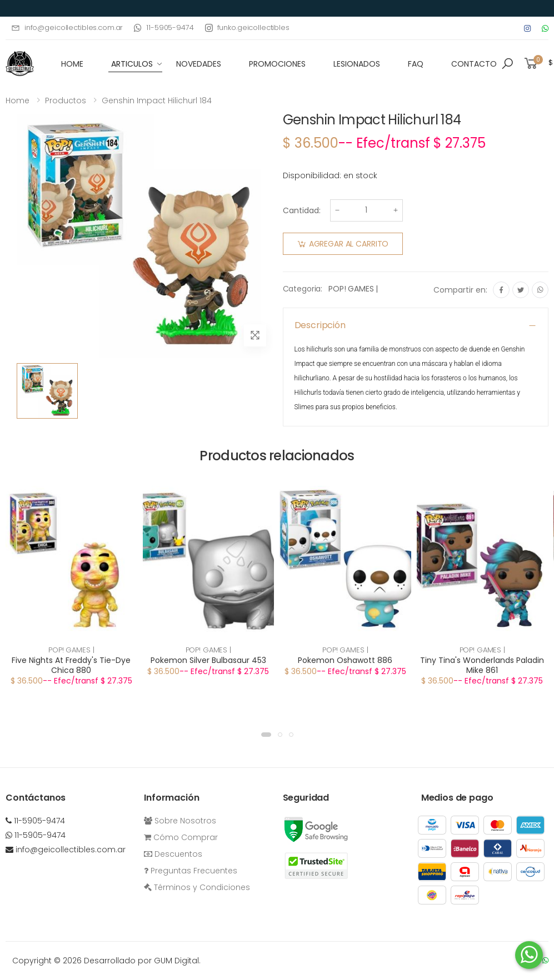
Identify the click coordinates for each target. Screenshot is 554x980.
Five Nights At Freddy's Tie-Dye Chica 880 (71, 665)
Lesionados (357, 64)
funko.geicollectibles (247, 27)
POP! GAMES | (353, 289)
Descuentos (173, 854)
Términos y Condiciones (197, 887)
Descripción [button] (320, 325)
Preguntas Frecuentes (191, 871)
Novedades (199, 64)
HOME (72, 64)
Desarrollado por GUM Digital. (142, 961)
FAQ (416, 64)
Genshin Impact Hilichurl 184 (157, 100)
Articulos (132, 64)
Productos (66, 100)
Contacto (474, 64)
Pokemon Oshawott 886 (345, 660)
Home (18, 100)
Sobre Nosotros (180, 821)
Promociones (277, 64)
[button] (507, 64)
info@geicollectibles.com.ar (67, 27)
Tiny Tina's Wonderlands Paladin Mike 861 (482, 665)
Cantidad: (302, 210)
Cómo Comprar (181, 837)
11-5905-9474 (164, 27)
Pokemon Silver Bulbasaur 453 (208, 660)
